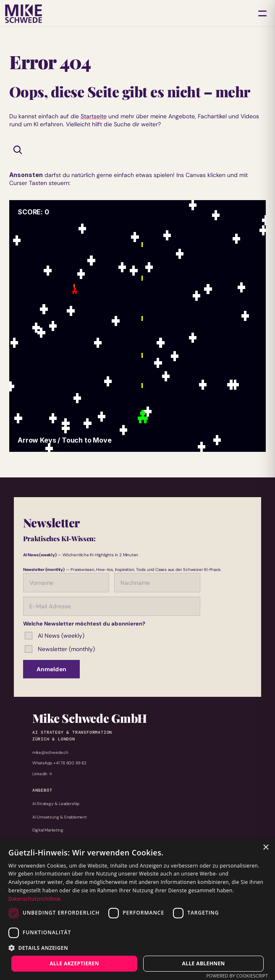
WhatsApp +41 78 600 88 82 (59, 763)
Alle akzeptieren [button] (74, 963)
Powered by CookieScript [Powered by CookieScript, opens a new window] (237, 976)
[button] (137, 947)
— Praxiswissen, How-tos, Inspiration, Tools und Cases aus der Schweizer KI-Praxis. (122, 569)
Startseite (94, 116)
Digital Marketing (48, 830)
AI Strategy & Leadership (56, 804)
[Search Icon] (18, 150)
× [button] (266, 848)
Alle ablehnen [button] (204, 963)
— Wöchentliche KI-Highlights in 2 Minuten (81, 555)
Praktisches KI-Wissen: (59, 538)
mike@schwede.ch (50, 752)
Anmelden (51, 669)
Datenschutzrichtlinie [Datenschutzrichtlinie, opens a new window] (35, 899)
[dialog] (137, 909)
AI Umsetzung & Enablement (60, 817)
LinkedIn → (42, 774)
